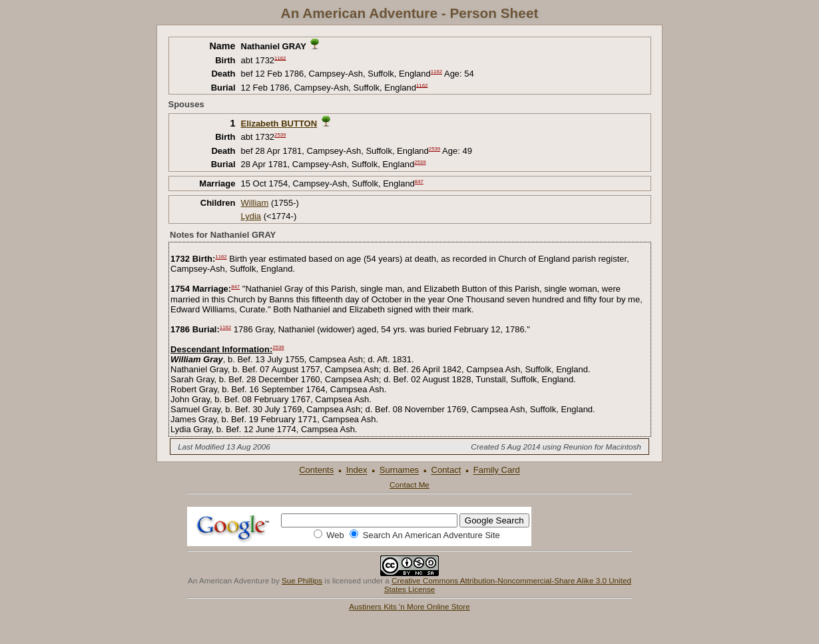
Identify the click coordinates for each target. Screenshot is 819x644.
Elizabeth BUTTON (279, 124)
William (255, 203)
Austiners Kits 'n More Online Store (409, 606)
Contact (446, 471)
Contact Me (409, 484)
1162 (280, 58)
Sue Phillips (302, 580)
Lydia (251, 216)
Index (357, 471)
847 (419, 181)
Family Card (497, 471)
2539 (280, 135)
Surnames (399, 471)
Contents (316, 471)
